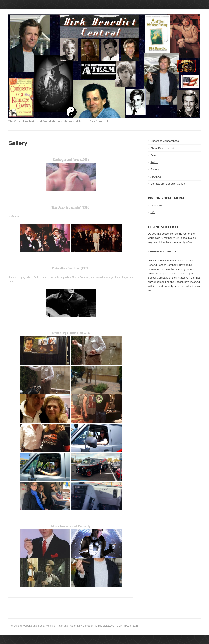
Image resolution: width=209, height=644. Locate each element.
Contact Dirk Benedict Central (168, 184)
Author (154, 162)
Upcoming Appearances (165, 141)
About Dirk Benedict (162, 148)
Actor (154, 155)
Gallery (155, 169)
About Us (156, 177)
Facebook (156, 205)
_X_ (153, 212)
